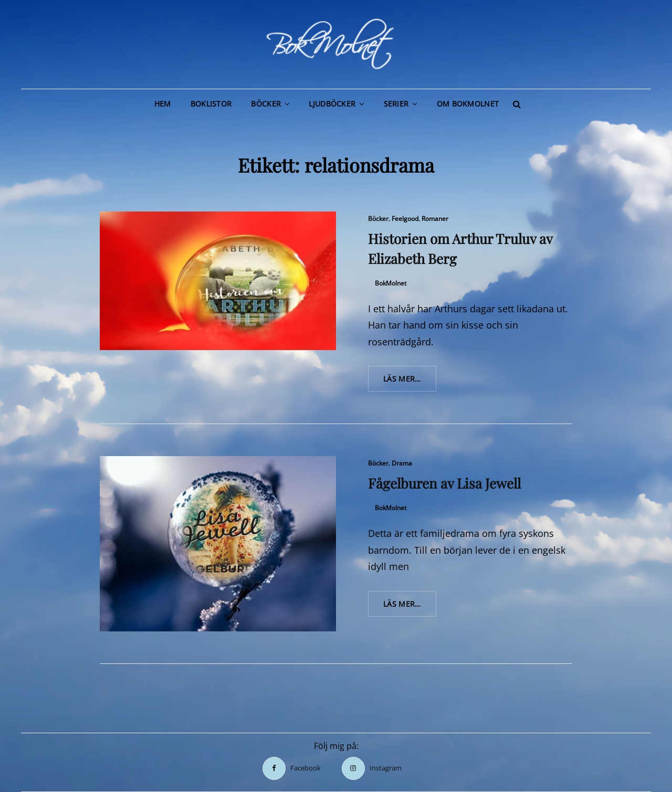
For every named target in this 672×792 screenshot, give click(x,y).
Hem (163, 104)
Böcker (266, 104)
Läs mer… (410, 382)
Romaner (435, 219)
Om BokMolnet (468, 104)
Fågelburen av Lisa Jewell (444, 483)
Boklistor (211, 104)
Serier (396, 104)
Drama (402, 463)
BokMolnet (391, 283)
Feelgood (405, 219)
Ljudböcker (332, 104)
